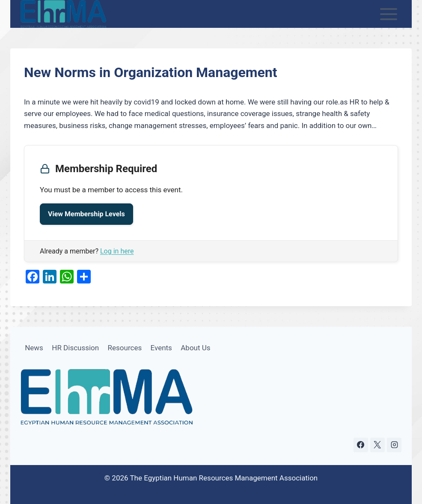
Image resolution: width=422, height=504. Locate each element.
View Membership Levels (86, 214)
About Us (195, 348)
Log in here (117, 251)
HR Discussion (75, 348)
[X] (377, 445)
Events (161, 348)
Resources (125, 348)
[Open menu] (389, 14)
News (34, 348)
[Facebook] (361, 445)
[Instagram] (394, 445)
